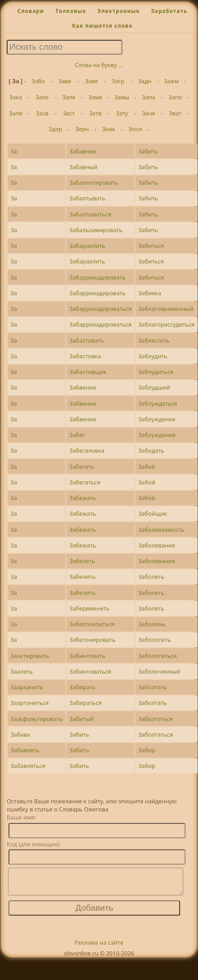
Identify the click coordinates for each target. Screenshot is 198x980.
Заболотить (155, 640)
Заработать (169, 11)
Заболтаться (156, 719)
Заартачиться (29, 703)
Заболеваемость (161, 530)
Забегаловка (87, 450)
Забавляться (28, 766)
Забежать (83, 498)
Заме (95, 97)
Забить (148, 151)
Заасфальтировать (37, 719)
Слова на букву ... (99, 65)
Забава (20, 734)
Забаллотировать (94, 182)
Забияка (150, 293)
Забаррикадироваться (101, 309)
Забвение (83, 387)
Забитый (82, 719)
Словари (31, 11)
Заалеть (22, 671)
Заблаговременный (166, 309)
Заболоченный (159, 671)
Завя (92, 81)
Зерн (82, 129)
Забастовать (87, 340)
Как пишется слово (102, 26)
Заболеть (151, 577)
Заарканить (27, 687)
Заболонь (152, 624)
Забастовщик (88, 372)
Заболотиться (158, 656)
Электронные (118, 11)
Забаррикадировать (98, 277)
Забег (77, 435)
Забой (147, 467)
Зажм (171, 81)
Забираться (86, 703)
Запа (149, 97)
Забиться (151, 246)
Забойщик (153, 513)
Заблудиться (156, 372)
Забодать (151, 450)
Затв (95, 113)
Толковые (71, 11)
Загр (118, 81)
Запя (16, 113)
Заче (149, 113)
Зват (175, 113)
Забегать (82, 467)
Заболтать (153, 687)
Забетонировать (93, 640)
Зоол (135, 129)
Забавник (83, 151)
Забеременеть (90, 608)
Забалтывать (88, 198)
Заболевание (157, 545)
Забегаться (85, 482)
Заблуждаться (158, 403)
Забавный (84, 167)
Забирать (83, 687)
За (14, 151)
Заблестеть (154, 340)
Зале (69, 97)
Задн (145, 81)
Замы (122, 97)
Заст (69, 113)
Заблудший (154, 387)
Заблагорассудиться (167, 324)
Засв (42, 113)
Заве (65, 81)
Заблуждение (157, 419)
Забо (38, 81)
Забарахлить (87, 246)
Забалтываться (90, 214)
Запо (175, 97)
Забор (147, 750)
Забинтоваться (90, 671)
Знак (109, 129)
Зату (122, 113)
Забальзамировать (96, 230)
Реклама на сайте (99, 948)
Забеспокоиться (92, 624)
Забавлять (25, 750)
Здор (56, 129)
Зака (16, 97)
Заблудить (153, 356)
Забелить (82, 577)
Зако (42, 97)
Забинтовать (87, 656)
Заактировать (30, 656)
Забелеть (82, 561)
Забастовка (85, 356)
